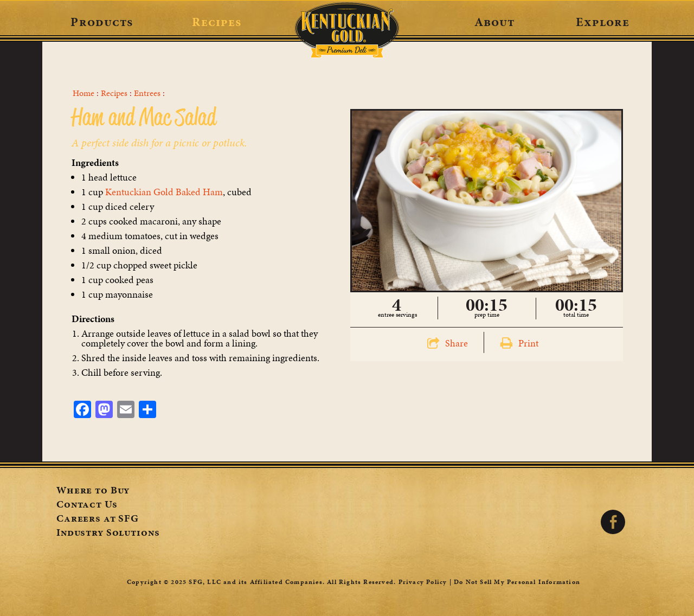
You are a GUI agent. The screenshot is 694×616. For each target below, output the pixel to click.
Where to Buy (93, 491)
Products (102, 22)
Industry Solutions (108, 534)
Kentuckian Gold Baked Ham (164, 192)
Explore (603, 22)
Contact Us (87, 505)
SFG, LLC (205, 582)
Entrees (147, 93)
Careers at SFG (98, 519)
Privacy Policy (423, 582)
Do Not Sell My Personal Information (517, 582)
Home (83, 93)
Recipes (217, 22)
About (495, 22)
